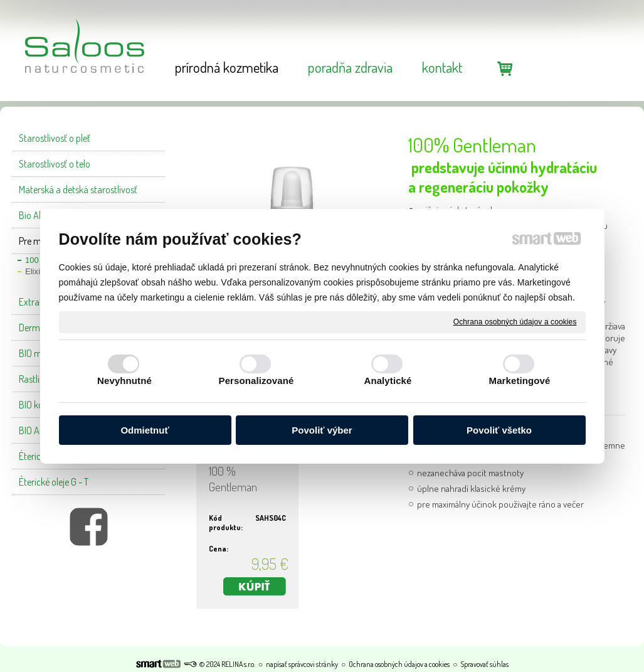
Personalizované (256, 381)
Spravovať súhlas (484, 664)
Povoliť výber (322, 430)
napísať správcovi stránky (302, 664)
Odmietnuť (145, 430)
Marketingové (520, 381)
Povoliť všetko (499, 430)
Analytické (388, 381)
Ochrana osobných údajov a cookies (515, 321)
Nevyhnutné (124, 381)
